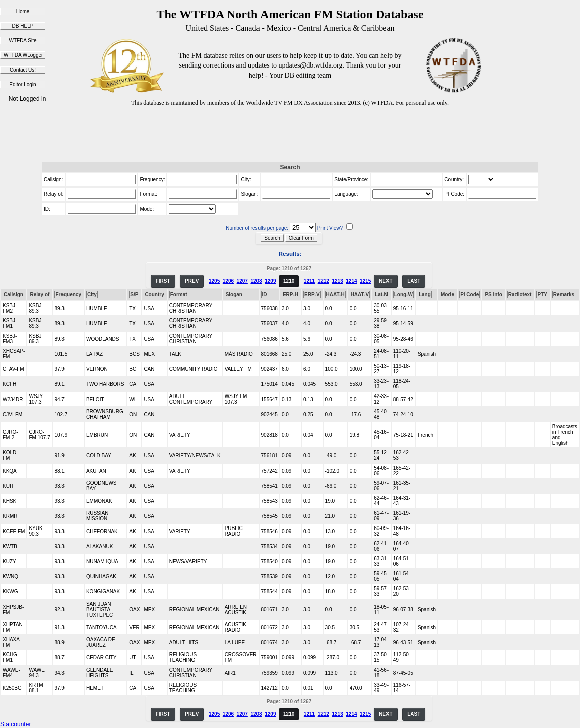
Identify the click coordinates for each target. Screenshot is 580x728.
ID (265, 294)
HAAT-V (360, 294)
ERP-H (291, 294)
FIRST (163, 281)
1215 (365, 281)
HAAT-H (335, 294)
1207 (242, 281)
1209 (270, 281)
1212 (324, 281)
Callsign (13, 294)
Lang (425, 294)
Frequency (68, 294)
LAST (414, 281)
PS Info (493, 294)
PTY (542, 294)
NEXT (386, 281)
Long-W (403, 294)
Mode (447, 294)
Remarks (564, 294)
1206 (228, 281)
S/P (134, 294)
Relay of (40, 294)
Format (179, 294)
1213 (337, 281)
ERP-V (312, 294)
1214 (351, 281)
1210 (289, 281)
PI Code (469, 294)
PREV (192, 281)
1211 (309, 281)
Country (154, 294)
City (92, 294)
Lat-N (381, 294)
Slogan (234, 294)
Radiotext (520, 294)
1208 (256, 281)
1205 (214, 281)
